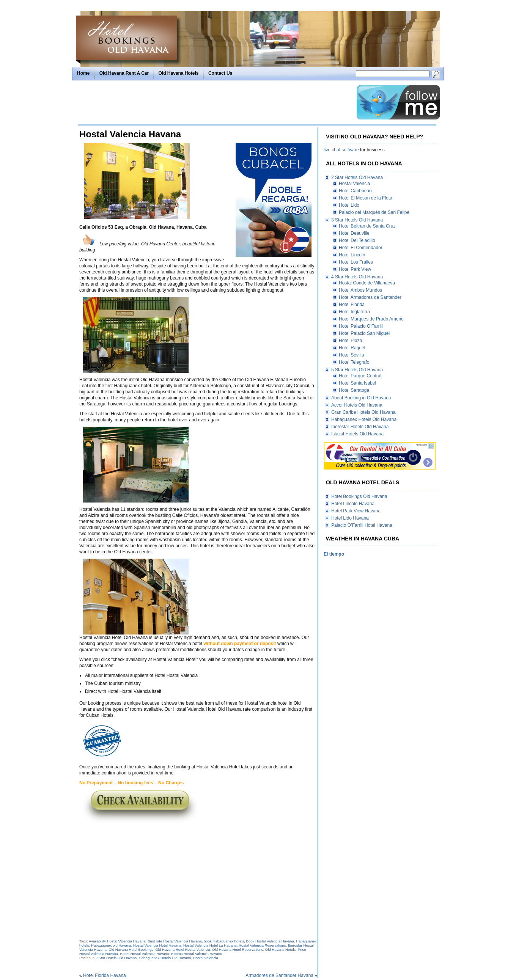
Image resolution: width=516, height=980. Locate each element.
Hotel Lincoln (352, 255)
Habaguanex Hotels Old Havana (165, 958)
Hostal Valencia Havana (130, 134)
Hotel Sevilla (352, 355)
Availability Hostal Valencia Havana (117, 941)
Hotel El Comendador (361, 248)
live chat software (341, 150)
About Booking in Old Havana (361, 398)
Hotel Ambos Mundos (360, 290)
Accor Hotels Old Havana (357, 405)
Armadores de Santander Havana (279, 975)
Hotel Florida (352, 305)
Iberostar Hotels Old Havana (360, 427)
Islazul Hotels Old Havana (357, 434)
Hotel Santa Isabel (357, 383)
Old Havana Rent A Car (124, 73)
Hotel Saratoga (354, 390)
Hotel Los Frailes (356, 262)
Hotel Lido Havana (350, 518)
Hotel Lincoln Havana (353, 504)
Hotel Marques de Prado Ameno (371, 319)
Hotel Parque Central (360, 376)
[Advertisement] (215, 102)
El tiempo (334, 554)
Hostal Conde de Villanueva (367, 283)
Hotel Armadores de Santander (370, 297)
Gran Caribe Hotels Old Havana (363, 412)
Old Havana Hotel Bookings (131, 949)
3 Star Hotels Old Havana (357, 220)
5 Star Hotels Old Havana (357, 370)
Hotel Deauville (354, 233)
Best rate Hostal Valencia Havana (175, 941)
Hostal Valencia (206, 958)
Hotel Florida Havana (105, 975)
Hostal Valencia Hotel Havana (157, 945)
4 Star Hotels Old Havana (357, 277)
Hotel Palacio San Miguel (364, 333)
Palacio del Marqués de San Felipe (374, 212)
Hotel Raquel (352, 348)
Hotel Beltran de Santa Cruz (367, 226)
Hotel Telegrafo (354, 362)
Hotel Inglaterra (354, 312)
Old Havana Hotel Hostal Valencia (182, 949)
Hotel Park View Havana (356, 511)
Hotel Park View (355, 269)
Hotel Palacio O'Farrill (361, 326)
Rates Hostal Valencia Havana (144, 954)
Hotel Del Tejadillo (357, 240)
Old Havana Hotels (179, 73)
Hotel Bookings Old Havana (359, 496)
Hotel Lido (349, 205)
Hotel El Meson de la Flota (366, 198)
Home (83, 73)
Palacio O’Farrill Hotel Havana (362, 525)
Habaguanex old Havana (111, 945)
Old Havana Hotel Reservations (238, 949)
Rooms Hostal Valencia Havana (197, 954)
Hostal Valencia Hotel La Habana (210, 945)
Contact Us (220, 73)
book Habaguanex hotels (224, 941)
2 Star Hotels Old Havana (116, 958)
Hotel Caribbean (355, 191)
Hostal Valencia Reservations (262, 945)
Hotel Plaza (350, 341)
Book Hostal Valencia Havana (270, 941)
